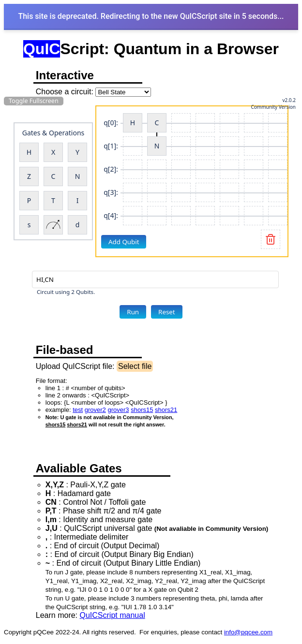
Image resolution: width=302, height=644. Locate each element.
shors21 (166, 410)
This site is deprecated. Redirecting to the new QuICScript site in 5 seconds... (151, 16)
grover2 (95, 410)
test (78, 410)
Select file (135, 366)
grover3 (118, 410)
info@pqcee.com (248, 632)
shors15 (142, 410)
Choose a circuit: (65, 92)
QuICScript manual (113, 615)
